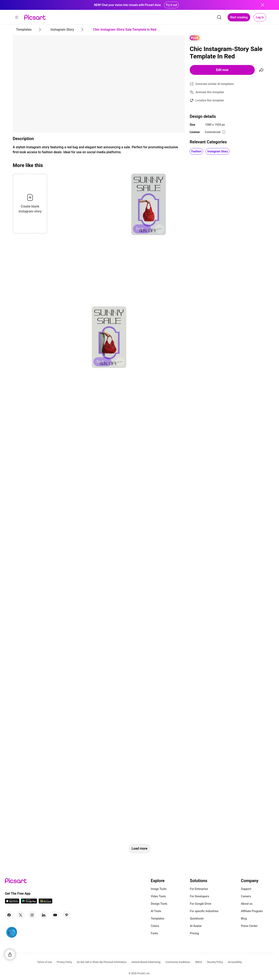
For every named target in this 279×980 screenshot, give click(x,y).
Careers (246, 896)
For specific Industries (204, 911)
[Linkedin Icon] (44, 915)
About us (247, 904)
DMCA (199, 962)
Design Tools (159, 904)
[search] (219, 17)
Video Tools (158, 896)
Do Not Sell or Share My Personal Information (102, 962)
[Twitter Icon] (21, 915)
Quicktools (197, 919)
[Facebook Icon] (9, 915)
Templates (158, 919)
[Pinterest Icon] (67, 915)
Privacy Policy (64, 962)
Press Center (249, 926)
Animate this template (210, 92)
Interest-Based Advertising (146, 962)
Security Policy (215, 962)
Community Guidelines (178, 962)
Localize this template (210, 100)
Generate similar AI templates (215, 84)
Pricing (194, 933)
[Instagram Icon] (32, 915)
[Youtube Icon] (55, 915)
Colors (155, 926)
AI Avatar (196, 926)
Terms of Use (45, 962)
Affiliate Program (252, 911)
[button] (17, 17)
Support (246, 889)
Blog (244, 919)
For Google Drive (201, 904)
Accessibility (235, 962)
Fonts (154, 933)
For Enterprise (199, 889)
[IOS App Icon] (12, 902)
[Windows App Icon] (45, 902)
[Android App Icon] (29, 902)
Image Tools (159, 889)
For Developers (200, 896)
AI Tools (156, 911)
